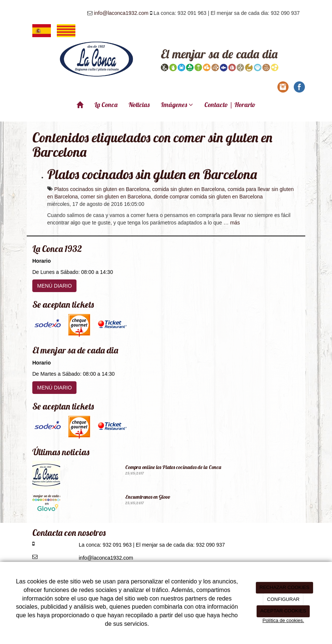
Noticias (139, 105)
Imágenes (177, 105)
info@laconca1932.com (121, 13)
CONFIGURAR (283, 599)
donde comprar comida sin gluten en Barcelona (208, 197)
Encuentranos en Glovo (148, 497)
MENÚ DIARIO (54, 286)
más (235, 223)
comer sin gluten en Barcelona (116, 197)
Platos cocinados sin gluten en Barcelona (152, 174)
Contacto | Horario (230, 105)
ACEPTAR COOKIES (283, 611)
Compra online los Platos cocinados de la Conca (173, 467)
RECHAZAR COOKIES (284, 587)
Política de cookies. (283, 620)
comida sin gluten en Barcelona (188, 189)
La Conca (106, 105)
